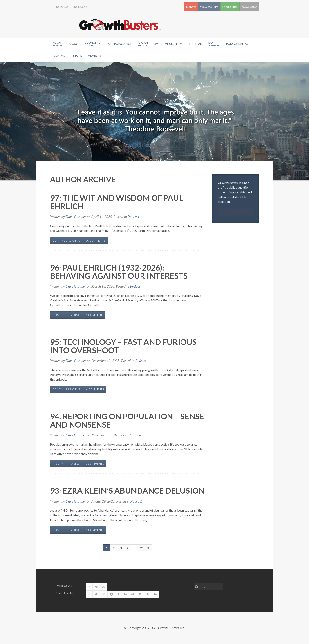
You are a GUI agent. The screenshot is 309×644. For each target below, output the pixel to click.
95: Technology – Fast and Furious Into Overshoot (123, 346)
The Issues (61, 7)
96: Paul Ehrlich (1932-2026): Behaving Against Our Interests (119, 272)
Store (77, 56)
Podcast (133, 217)
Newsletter (249, 7)
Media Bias (230, 7)
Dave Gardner (76, 217)
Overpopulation (119, 44)
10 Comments (96, 241)
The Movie (80, 7)
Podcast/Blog (237, 44)
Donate (191, 7)
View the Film (209, 7)
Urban (143, 44)
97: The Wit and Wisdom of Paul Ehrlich (117, 202)
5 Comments (95, 530)
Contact (60, 56)
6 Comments (95, 389)
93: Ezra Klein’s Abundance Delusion (127, 491)
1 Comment (94, 315)
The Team (196, 44)
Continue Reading (66, 241)
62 (141, 548)
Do (214, 44)
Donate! (235, 212)
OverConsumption (168, 44)
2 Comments (95, 464)
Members (94, 56)
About (58, 44)
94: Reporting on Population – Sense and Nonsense (127, 420)
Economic (93, 44)
